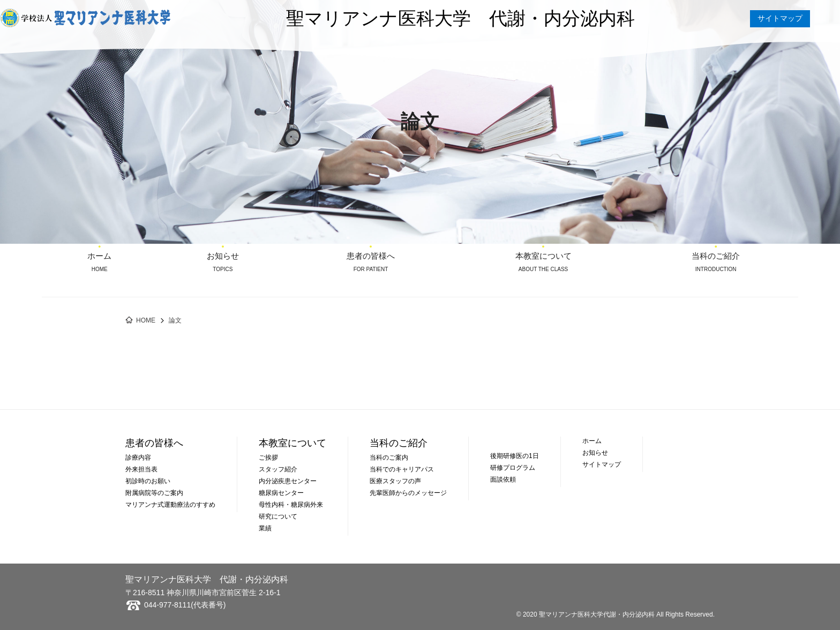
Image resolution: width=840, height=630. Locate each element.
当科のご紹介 (716, 257)
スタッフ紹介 (278, 469)
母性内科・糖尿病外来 (291, 505)
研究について (278, 516)
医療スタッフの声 (395, 481)
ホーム (99, 257)
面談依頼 (503, 479)
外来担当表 (141, 469)
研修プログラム (513, 468)
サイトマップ (780, 18)
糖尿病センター (281, 493)
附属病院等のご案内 (154, 493)
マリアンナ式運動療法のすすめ (170, 505)
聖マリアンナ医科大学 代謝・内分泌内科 (460, 18)
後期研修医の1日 (515, 456)
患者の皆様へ (371, 257)
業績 (265, 528)
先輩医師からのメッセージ (408, 493)
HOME (146, 320)
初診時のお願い (148, 481)
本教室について (543, 257)
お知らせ (223, 257)
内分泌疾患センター (288, 481)
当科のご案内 (389, 457)
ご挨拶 (268, 457)
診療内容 (138, 457)
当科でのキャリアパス (402, 469)
